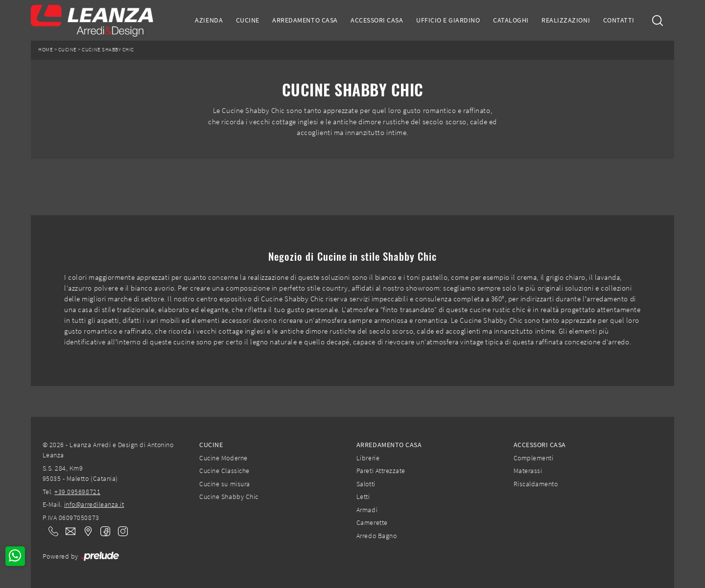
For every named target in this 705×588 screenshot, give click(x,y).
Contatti (619, 20)
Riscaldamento (536, 484)
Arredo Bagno (376, 536)
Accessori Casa (377, 20)
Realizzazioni (566, 20)
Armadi (367, 510)
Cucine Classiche (224, 471)
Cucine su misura (224, 484)
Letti (363, 497)
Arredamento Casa (305, 20)
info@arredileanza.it (94, 504)
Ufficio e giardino (448, 20)
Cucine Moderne (223, 458)
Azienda (209, 20)
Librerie (368, 458)
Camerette (372, 522)
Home (46, 50)
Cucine (248, 20)
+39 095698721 (77, 492)
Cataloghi (511, 20)
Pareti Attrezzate (381, 471)
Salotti (366, 484)
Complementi (534, 458)
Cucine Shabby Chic (108, 50)
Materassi (528, 471)
